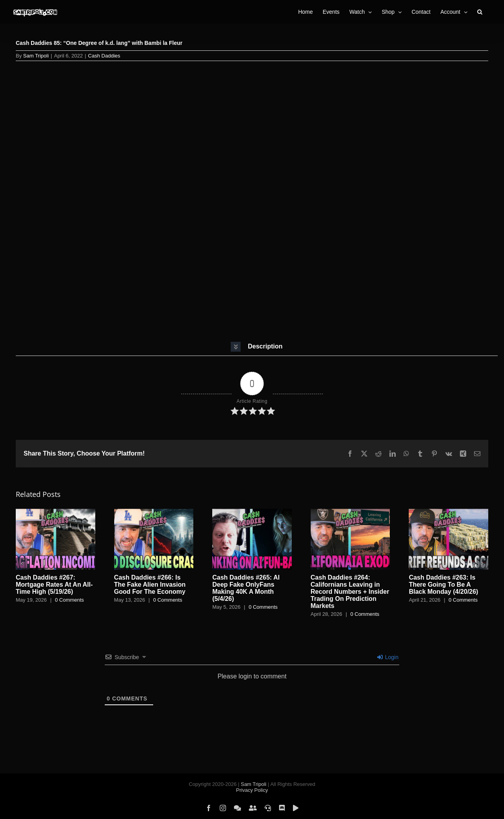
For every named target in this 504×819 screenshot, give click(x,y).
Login (388, 657)
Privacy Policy (252, 790)
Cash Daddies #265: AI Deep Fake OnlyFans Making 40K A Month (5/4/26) (246, 588)
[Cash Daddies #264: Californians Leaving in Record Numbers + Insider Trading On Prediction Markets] (350, 512)
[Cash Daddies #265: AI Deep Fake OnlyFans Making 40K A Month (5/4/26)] (252, 512)
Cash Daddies (104, 56)
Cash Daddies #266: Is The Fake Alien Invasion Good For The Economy (150, 585)
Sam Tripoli (36, 56)
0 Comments (69, 600)
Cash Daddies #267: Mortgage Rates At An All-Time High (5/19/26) (54, 585)
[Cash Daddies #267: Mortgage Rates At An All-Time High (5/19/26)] (56, 512)
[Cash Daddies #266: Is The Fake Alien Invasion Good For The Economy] (154, 512)
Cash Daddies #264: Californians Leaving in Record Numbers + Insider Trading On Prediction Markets (350, 592)
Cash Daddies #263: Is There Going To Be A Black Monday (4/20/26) (443, 585)
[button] (480, 12)
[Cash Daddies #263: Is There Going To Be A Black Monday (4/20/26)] (448, 512)
